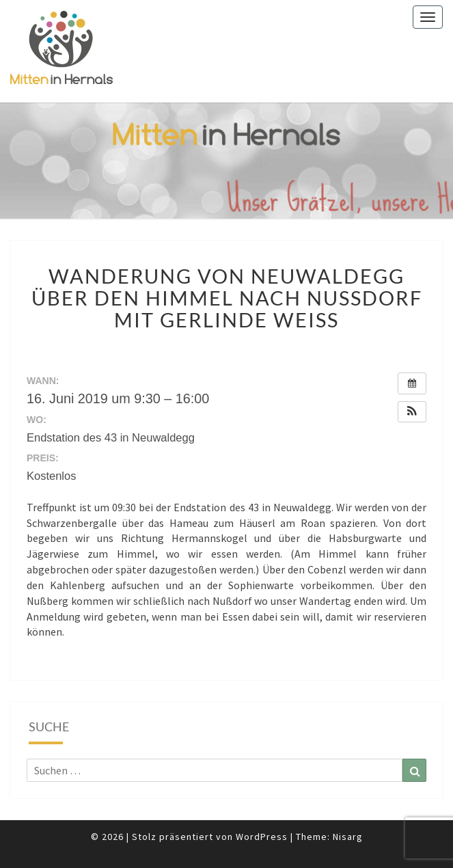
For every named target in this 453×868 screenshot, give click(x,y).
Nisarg (348, 837)
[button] (412, 412)
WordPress (262, 837)
